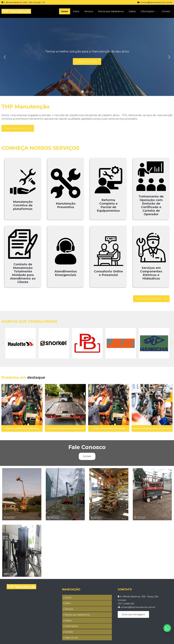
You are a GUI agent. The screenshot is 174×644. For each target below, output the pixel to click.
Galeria (129, 11)
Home (55, 11)
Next (169, 57)
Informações (146, 11)
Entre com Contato (87, 61)
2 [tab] (87, 92)
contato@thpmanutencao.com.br (155, 2)
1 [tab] (83, 92)
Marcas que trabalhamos (105, 11)
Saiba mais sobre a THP (18, 128)
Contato (166, 11)
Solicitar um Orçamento (151, 299)
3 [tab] (91, 92)
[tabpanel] (87, 57)
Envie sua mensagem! (133, 615)
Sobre (68, 11)
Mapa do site (70, 626)
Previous (5, 57)
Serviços (81, 11)
